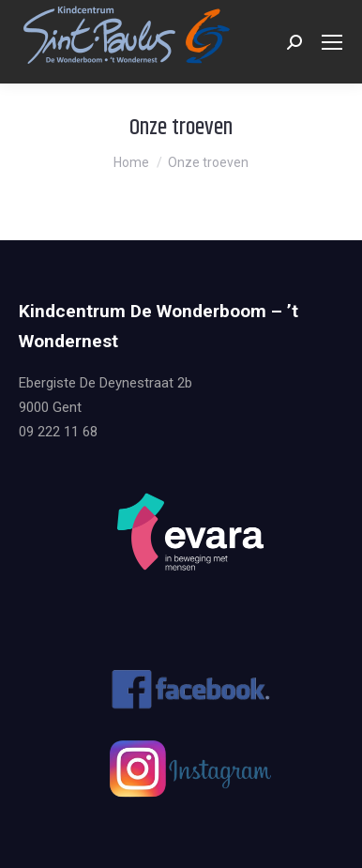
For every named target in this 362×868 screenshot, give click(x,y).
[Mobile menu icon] (332, 42)
